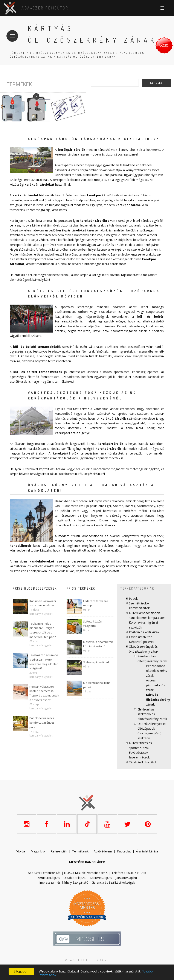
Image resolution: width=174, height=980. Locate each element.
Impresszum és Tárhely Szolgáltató (64, 882)
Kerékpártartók (139, 608)
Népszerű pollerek (142, 642)
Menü (11, 33)
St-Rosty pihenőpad (96, 662)
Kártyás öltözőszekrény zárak (158, 700)
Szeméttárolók (139, 603)
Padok (133, 599)
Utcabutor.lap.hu (75, 878)
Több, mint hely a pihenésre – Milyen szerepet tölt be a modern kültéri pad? (43, 630)
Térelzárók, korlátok (143, 762)
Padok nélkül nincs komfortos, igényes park (42, 723)
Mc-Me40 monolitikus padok (97, 685)
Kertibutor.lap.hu (49, 878)
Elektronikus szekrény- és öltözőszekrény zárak (152, 714)
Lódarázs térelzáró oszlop (96, 603)
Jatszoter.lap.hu (126, 878)
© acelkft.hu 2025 (86, 960)
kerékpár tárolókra (95, 221)
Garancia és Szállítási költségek (113, 882)
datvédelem (104, 851)
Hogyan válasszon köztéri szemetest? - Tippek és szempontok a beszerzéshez (44, 693)
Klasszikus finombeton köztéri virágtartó (98, 644)
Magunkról (38, 851)
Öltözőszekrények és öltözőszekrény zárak (72, 53)
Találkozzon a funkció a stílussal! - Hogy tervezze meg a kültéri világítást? (44, 662)
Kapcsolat (124, 851)
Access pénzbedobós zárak (156, 685)
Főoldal (18, 53)
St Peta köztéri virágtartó (93, 624)
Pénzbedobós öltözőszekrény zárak (157, 671)
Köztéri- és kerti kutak (144, 632)
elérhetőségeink (137, 469)
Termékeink (80, 851)
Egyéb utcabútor (140, 637)
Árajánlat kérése (147, 851)
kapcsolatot (110, 571)
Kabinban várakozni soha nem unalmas (43, 603)
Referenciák (59, 851)
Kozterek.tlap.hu (101, 878)
